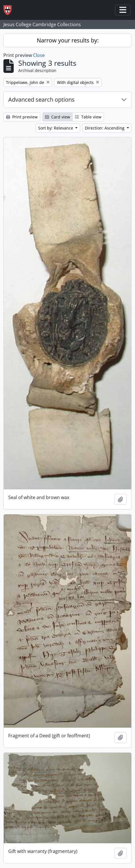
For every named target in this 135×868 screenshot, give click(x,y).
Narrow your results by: (68, 40)
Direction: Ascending (105, 128)
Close (39, 55)
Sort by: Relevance (56, 128)
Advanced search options (41, 99)
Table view (88, 117)
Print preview (22, 117)
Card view (58, 117)
